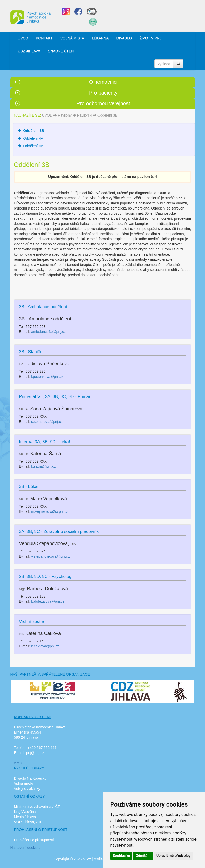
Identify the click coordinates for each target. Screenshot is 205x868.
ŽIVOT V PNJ (150, 38)
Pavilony (65, 115)
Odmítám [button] (143, 856)
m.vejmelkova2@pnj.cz (50, 511)
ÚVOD (23, 38)
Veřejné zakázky (27, 789)
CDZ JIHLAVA (29, 51)
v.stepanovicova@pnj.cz (50, 556)
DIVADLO (124, 38)
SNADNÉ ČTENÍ (61, 51)
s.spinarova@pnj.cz (47, 422)
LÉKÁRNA (100, 38)
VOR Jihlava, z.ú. (28, 822)
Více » (18, 763)
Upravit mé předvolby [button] (173, 856)
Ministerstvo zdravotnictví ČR (37, 807)
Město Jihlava (25, 817)
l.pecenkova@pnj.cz (47, 377)
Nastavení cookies (25, 848)
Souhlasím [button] (121, 856)
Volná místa (23, 783)
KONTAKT (44, 38)
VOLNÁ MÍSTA (72, 38)
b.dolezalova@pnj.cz (48, 601)
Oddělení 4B (33, 146)
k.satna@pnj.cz (43, 466)
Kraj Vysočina (25, 812)
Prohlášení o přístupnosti (34, 840)
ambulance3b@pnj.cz (48, 332)
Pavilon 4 (85, 115)
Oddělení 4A (33, 138)
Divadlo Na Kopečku (30, 778)
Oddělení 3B (108, 115)
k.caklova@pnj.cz (45, 646)
